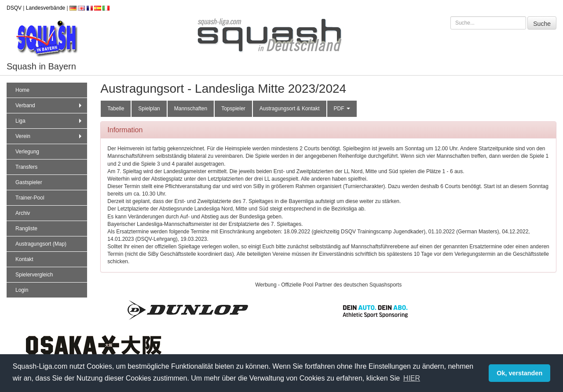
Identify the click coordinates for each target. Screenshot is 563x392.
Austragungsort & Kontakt (290, 109)
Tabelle (116, 109)
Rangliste (26, 229)
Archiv (23, 213)
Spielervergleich (34, 275)
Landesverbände (46, 8)
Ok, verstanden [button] (519, 373)
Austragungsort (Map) (41, 244)
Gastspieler (29, 182)
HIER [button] (412, 378)
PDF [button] (342, 109)
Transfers (26, 167)
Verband (49, 105)
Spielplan (149, 109)
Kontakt (24, 259)
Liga (49, 121)
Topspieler (233, 109)
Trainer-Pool (30, 198)
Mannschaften (191, 109)
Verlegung (27, 152)
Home (22, 90)
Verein (49, 136)
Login (22, 290)
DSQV (14, 8)
